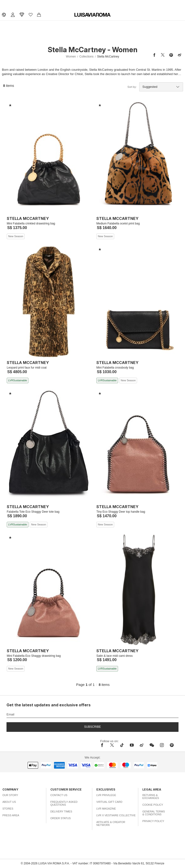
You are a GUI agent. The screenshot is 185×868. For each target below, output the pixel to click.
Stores (8, 809)
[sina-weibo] (142, 745)
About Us (9, 802)
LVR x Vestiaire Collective (116, 815)
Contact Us (59, 795)
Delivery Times (61, 811)
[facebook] (103, 745)
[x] (112, 745)
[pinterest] (172, 745)
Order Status (61, 818)
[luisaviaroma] (92, 15)
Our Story (10, 795)
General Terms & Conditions (154, 813)
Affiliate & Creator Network (111, 823)
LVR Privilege (106, 795)
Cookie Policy (153, 805)
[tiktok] (122, 745)
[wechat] (152, 745)
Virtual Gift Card (109, 802)
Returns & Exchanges (151, 797)
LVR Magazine (106, 809)
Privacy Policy (153, 821)
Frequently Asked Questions (64, 803)
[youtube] (132, 745)
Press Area (11, 815)
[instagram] (162, 745)
